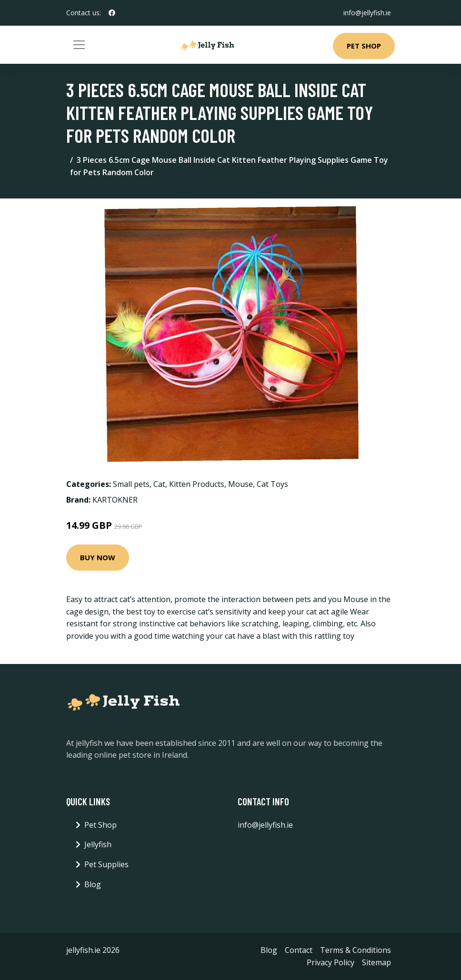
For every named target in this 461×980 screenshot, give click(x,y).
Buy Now (98, 557)
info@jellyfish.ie (367, 13)
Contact (299, 950)
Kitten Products (197, 484)
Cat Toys (272, 484)
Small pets (131, 484)
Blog (93, 884)
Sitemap (376, 962)
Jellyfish (98, 844)
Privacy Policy (331, 962)
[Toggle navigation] (79, 45)
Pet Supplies (106, 864)
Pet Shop (364, 46)
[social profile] (112, 13)
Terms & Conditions (356, 950)
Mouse (241, 484)
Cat (159, 484)
